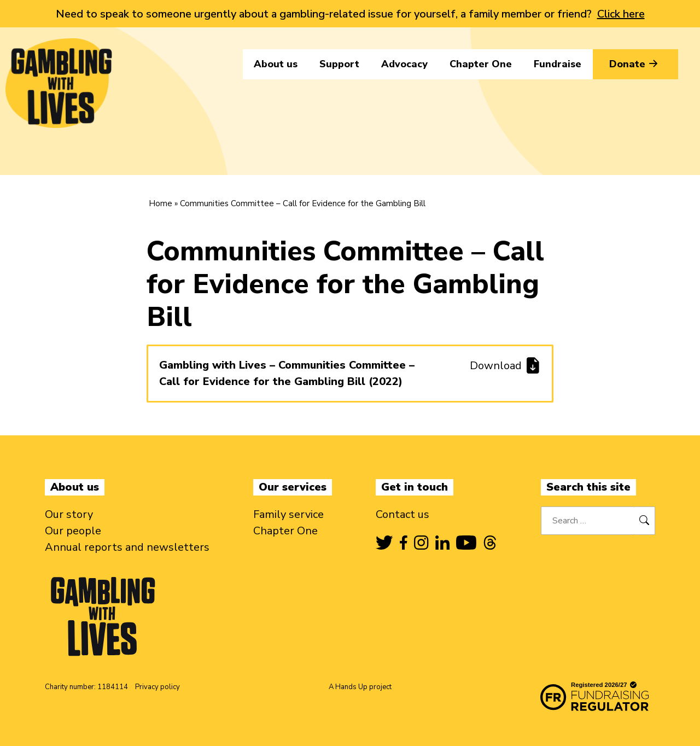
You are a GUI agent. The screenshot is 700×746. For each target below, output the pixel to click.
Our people (73, 531)
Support (339, 64)
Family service (288, 514)
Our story (69, 514)
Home (161, 203)
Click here (621, 14)
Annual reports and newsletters (127, 547)
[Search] (644, 521)
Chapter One (481, 64)
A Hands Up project (360, 687)
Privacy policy (157, 687)
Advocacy (404, 64)
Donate (635, 64)
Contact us (402, 514)
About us (276, 64)
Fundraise (558, 64)
